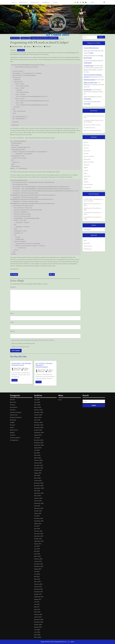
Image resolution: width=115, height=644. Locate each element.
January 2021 (38, 481)
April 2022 (37, 455)
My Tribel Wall (88, 90)
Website (12, 331)
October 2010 (38, 625)
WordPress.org (87, 249)
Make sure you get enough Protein (92, 131)
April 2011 (37, 609)
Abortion (86, 142)
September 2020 (39, 488)
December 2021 (39, 465)
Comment (13, 287)
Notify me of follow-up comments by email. (23, 343)
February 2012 (38, 584)
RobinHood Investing (89, 80)
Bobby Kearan (87, 204)
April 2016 (37, 506)
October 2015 (38, 511)
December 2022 (39, 440)
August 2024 (38, 417)
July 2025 (37, 400)
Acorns (92, 53)
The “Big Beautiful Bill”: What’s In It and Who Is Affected (93, 121)
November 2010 (39, 622)
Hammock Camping (89, 156)
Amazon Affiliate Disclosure (91, 48)
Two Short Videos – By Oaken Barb (92, 199)
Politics (85, 173)
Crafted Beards (88, 63)
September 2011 (39, 597)
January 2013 (38, 561)
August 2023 (38, 435)
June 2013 (37, 549)
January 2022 (38, 463)
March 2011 (37, 612)
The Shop (55, 2)
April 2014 (37, 529)
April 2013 (37, 554)
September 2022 (39, 445)
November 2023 (39, 428)
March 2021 (37, 478)
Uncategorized (87, 187)
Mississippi (86, 165)
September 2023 (39, 433)
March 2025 (38, 407)
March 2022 (38, 458)
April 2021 (37, 476)
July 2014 (37, 526)
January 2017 (38, 501)
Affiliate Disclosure (23, 2)
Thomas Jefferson (88, 185)
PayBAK (86, 168)
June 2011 (37, 604)
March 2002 (38, 637)
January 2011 (38, 617)
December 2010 (39, 620)
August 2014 (38, 524)
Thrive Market (87, 99)
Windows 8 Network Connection (21, 364)
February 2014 (38, 531)
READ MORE (15, 381)
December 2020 (39, 483)
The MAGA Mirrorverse (89, 128)
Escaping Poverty (46, 2)
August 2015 (38, 513)
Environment (87, 151)
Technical (86, 182)
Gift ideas (86, 154)
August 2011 (38, 599)
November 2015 (39, 508)
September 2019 (39, 493)
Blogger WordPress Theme (47, 642)
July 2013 (37, 546)
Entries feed (87, 243)
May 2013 (37, 551)
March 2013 (37, 556)
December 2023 (39, 425)
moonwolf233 (87, 213)
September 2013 (39, 541)
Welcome (14, 2)
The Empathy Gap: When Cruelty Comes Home (94, 117)
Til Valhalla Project (89, 66)
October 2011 (38, 594)
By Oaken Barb (58, 35)
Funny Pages (87, 104)
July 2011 (37, 602)
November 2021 (39, 468)
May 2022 (37, 453)
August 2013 (38, 544)
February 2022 (38, 460)
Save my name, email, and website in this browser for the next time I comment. (33, 340)
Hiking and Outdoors (89, 162)
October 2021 (38, 470)
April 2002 (37, 635)
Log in (85, 240)
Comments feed (88, 246)
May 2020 (37, 491)
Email (12, 322)
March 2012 (37, 582)
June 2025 (37, 402)
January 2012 (38, 587)
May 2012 (37, 577)
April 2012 (37, 579)
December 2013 (39, 534)
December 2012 (39, 564)
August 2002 (38, 627)
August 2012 (38, 569)
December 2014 (39, 518)
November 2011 (39, 592)
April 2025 (37, 405)
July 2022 (37, 450)
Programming (25, 38)
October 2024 (38, 415)
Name (12, 313)
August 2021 (38, 473)
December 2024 (39, 412)
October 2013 (38, 539)
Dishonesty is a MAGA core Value (92, 125)
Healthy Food (87, 159)
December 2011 (38, 589)
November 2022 (39, 443)
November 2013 (39, 536)
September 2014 (39, 521)
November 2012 (39, 566)
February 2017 (38, 498)
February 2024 (38, 422)
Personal (86, 171)
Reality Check (87, 176)
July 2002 (37, 630)
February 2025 (38, 410)
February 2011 (38, 614)
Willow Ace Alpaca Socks (90, 83)
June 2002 (37, 632)
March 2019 (37, 496)
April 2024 (37, 420)
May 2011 (37, 607)
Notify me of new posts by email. (20, 347)
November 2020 (39, 486)
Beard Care (86, 145)
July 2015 (37, 516)
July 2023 (37, 438)
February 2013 (38, 559)
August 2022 (38, 448)
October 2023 (38, 430)
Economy (86, 148)
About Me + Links (35, 2)
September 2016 (39, 503)
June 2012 (37, 574)
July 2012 (37, 572)
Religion (86, 179)
